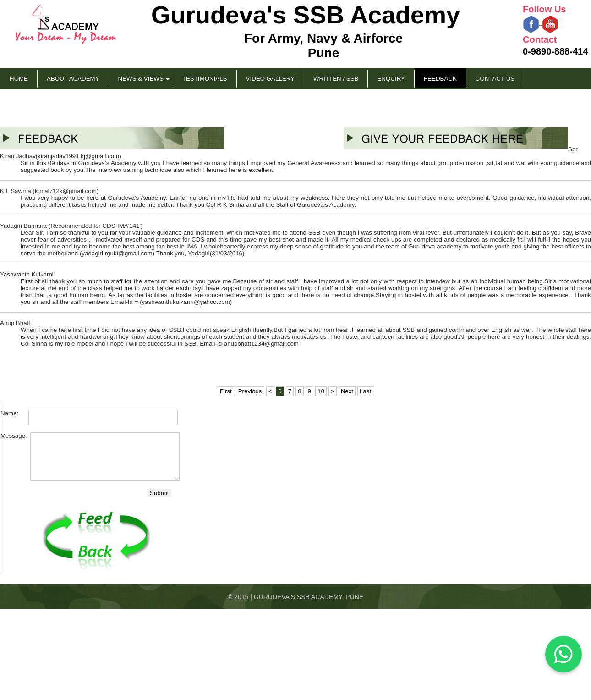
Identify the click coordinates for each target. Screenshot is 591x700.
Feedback (440, 79)
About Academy (73, 79)
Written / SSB (336, 79)
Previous (250, 391)
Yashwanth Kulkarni (27, 274)
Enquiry (391, 79)
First (226, 391)
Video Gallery (270, 79)
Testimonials (205, 79)
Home (19, 79)
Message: (15, 436)
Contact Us (495, 79)
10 (321, 391)
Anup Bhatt (15, 323)
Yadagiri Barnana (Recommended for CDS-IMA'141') (71, 226)
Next (347, 391)
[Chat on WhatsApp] (564, 654)
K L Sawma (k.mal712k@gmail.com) (49, 191)
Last (365, 391)
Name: (14, 413)
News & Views (141, 79)
